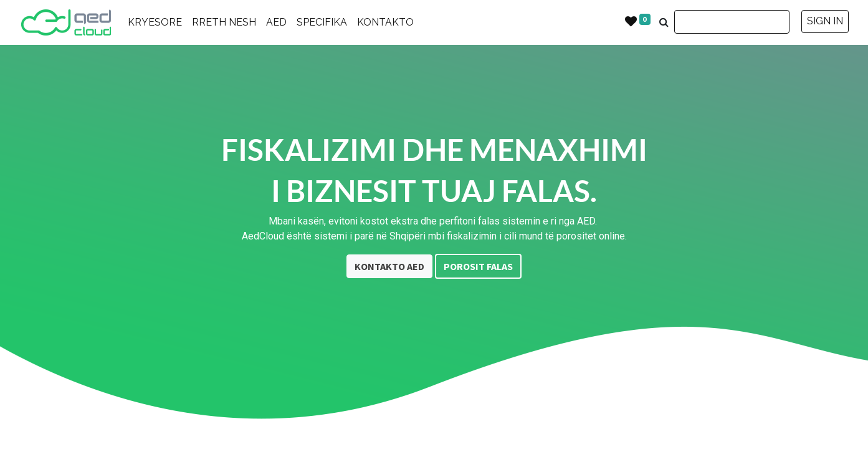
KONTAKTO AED (389, 266)
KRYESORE (155, 22)
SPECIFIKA (322, 22)
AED (276, 22)
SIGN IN (825, 21)
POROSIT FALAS (478, 266)
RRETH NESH (224, 22)
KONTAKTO (385, 22)
